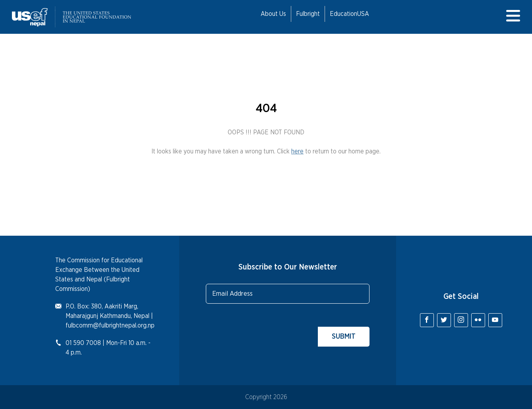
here (297, 151)
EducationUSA (349, 14)
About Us (273, 14)
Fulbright (308, 14)
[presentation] (266, 331)
